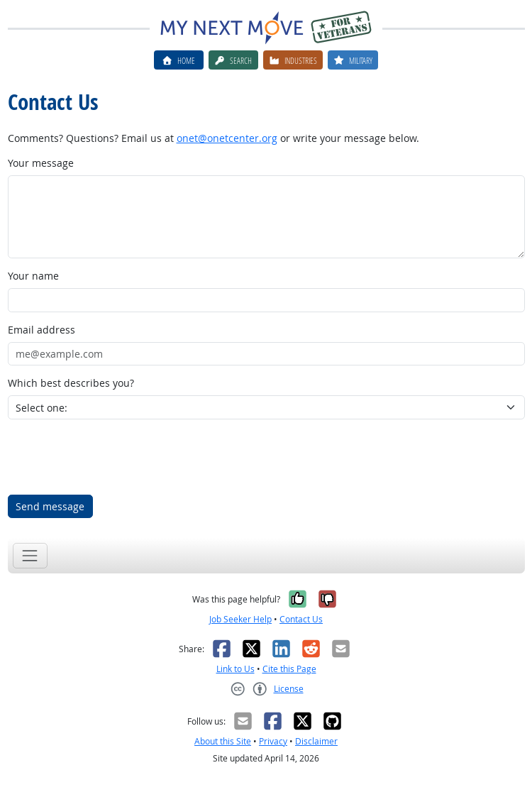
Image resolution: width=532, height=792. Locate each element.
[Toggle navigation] (30, 555)
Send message (50, 506)
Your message (41, 163)
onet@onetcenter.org (227, 138)
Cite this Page (289, 669)
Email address (41, 330)
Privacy (273, 741)
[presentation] (116, 457)
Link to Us (235, 669)
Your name (33, 276)
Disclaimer (316, 741)
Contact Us (301, 619)
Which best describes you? (71, 383)
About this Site (223, 741)
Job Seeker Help (240, 619)
